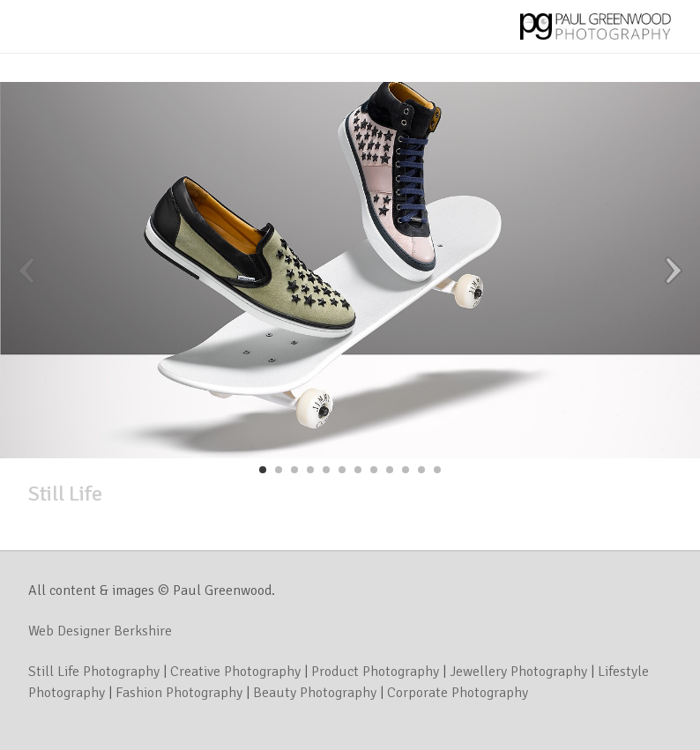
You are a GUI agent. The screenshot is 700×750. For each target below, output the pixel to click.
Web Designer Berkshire (100, 631)
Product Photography (375, 672)
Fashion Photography (179, 693)
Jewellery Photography (518, 672)
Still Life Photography (94, 672)
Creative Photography (235, 672)
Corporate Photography (458, 693)
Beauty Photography (315, 693)
